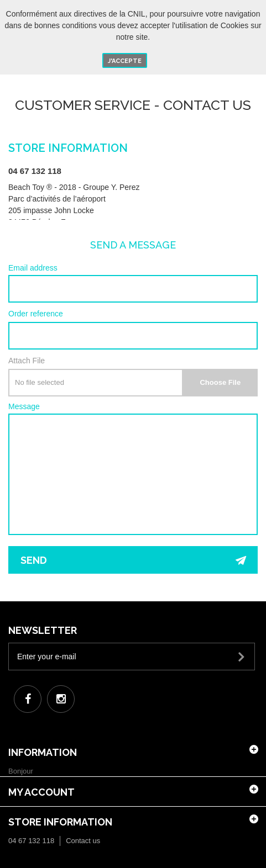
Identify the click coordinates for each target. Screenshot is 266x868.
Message (24, 407)
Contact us (83, 841)
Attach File (27, 361)
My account (41, 792)
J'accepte (125, 61)
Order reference (36, 314)
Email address (33, 268)
